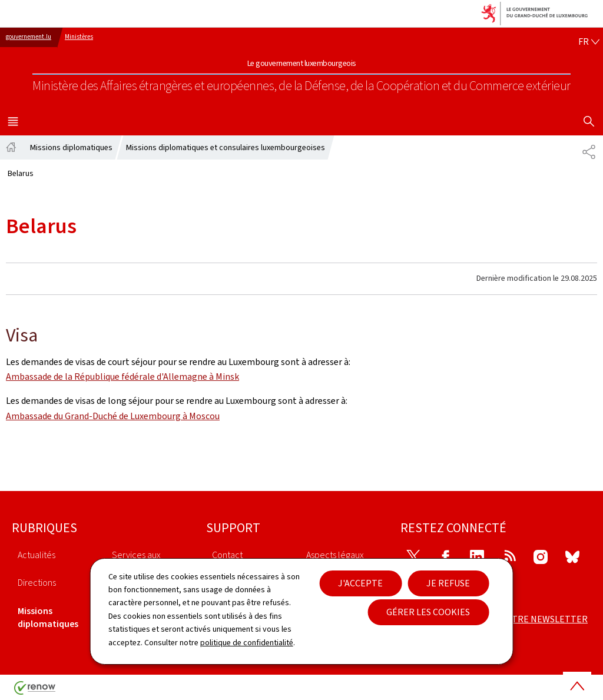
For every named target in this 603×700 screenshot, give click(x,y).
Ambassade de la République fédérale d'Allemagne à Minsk (122, 376)
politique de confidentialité (247, 643)
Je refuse (448, 583)
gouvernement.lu (29, 37)
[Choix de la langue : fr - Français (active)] (589, 42)
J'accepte (360, 583)
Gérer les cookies (428, 612)
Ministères (79, 37)
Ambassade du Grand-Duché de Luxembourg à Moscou (113, 416)
